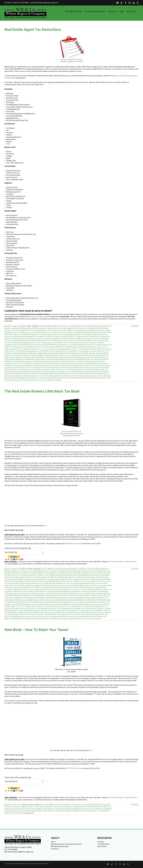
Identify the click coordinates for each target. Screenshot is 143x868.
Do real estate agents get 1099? (71, 334)
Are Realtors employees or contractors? (43, 328)
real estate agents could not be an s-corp (61, 359)
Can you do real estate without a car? (38, 332)
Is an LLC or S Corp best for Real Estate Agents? (55, 349)
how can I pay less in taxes (99, 341)
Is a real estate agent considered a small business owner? (82, 347)
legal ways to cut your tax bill (91, 351)
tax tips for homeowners (57, 811)
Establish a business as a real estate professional (44, 339)
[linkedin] (124, 864)
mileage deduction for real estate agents (51, 353)
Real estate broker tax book (84, 359)
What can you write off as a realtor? (36, 376)
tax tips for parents (86, 811)
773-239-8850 (12, 850)
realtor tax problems (46, 363)
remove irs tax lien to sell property (65, 363)
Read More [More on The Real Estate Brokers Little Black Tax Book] (135, 569)
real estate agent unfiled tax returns (34, 359)
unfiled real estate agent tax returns (44, 612)
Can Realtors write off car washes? (99, 330)
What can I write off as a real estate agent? (77, 374)
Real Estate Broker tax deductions (84, 600)
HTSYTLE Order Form (73, 768)
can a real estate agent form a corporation (71, 328)
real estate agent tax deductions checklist (38, 357)
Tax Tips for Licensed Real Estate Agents (70, 370)
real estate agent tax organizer (62, 357)
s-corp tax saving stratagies (40, 604)
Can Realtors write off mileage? (15, 332)
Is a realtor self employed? (29, 349)
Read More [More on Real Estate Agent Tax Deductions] (135, 326)
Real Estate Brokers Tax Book (65, 361)
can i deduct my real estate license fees (71, 571)
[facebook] (116, 864)
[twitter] (128, 864)
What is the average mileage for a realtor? (89, 376)
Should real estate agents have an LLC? (56, 368)
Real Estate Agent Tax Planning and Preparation (89, 357)
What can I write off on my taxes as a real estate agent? (39, 614)
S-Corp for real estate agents (86, 363)
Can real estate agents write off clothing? (45, 330)
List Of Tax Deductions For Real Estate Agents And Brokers (48, 594)
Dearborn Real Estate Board (82, 575)
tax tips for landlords (72, 811)
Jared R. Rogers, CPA (13, 326)
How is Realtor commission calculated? (29, 585)
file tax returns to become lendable (97, 339)
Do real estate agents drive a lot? (49, 334)
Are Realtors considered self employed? (92, 569)
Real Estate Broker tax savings (44, 361)
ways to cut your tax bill (101, 811)
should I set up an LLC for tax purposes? (28, 368)
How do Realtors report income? (75, 343)
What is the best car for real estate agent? (40, 378)
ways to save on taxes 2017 (14, 813)
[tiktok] (112, 864)
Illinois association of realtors (40, 347)
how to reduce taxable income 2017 (79, 345)
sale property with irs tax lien (55, 365)
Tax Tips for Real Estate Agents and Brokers (32, 610)
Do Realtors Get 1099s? (44, 336)
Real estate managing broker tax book (66, 602)
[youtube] (108, 864)
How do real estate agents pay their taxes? (49, 343)
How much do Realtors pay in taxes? (25, 345)
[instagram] (120, 864)
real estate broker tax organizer (23, 361)
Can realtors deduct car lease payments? (73, 330)
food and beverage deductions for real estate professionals (25, 341)
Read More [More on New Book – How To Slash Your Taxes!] (135, 805)
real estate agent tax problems (94, 598)
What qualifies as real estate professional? (92, 378)
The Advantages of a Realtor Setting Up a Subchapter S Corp (49, 372)
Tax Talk (42, 326)
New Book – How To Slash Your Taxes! (36, 630)
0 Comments (57, 380)
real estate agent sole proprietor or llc (57, 355)
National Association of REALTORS (77, 353)
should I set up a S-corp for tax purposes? (40, 606)
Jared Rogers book (75, 351)
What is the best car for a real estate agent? (47, 616)
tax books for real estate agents (21, 370)
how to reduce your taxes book (19, 347)
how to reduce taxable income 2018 (26, 587)
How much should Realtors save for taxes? (52, 345)
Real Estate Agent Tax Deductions (33, 29)
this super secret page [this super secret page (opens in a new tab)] (38, 317)
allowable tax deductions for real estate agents (66, 326)
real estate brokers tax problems (86, 361)
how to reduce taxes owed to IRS (95, 807)
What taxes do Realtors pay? (50, 619)
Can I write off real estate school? (19, 330)
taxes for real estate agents (19, 372)
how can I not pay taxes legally (80, 341)
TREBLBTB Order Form (74, 544)
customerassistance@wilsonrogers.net (44, 3)
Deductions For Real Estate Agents (25, 334)
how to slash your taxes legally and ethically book (67, 809)
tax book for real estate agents (39, 608)
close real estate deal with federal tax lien (88, 332)
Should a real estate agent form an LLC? (79, 365)
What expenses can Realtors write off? (62, 376)
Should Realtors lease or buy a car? (81, 368)
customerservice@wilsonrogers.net (20, 852)
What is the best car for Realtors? (66, 378)
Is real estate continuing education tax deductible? (32, 351)
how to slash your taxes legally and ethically (35, 809)
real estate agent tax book (79, 355)
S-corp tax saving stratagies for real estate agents (29, 365)
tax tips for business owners (38, 811)
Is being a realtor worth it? (37, 592)
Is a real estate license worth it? (40, 590)
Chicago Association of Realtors (62, 332)
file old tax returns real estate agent (73, 339)
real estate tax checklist (31, 363)
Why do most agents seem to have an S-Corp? (36, 380)
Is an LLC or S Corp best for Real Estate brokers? (88, 349)
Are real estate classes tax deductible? (95, 326)
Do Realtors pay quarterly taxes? (64, 336)
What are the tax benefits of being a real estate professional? (41, 374)
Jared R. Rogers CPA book (59, 351)
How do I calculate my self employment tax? (19, 343)
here (45, 526)
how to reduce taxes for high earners (71, 807)
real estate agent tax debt (97, 355)
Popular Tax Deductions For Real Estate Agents (28, 355)
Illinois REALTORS (56, 347)
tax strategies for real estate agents (44, 370)
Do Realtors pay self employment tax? (88, 336)
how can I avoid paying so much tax (57, 341)
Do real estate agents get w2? (92, 334)
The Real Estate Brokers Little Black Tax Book (85, 372)
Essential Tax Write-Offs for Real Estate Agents (88, 579)
